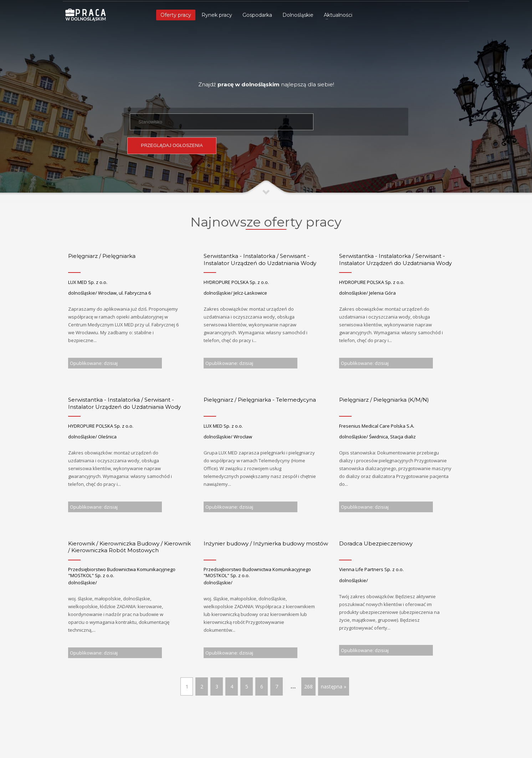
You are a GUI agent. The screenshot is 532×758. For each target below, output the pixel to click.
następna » (334, 686)
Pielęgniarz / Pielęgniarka (102, 256)
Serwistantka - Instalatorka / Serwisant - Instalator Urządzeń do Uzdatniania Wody (260, 260)
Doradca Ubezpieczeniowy (376, 543)
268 (308, 686)
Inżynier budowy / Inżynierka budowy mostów (266, 543)
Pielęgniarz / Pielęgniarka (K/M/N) (384, 400)
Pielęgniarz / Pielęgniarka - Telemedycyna (260, 400)
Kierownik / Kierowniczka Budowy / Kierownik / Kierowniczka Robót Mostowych (129, 547)
